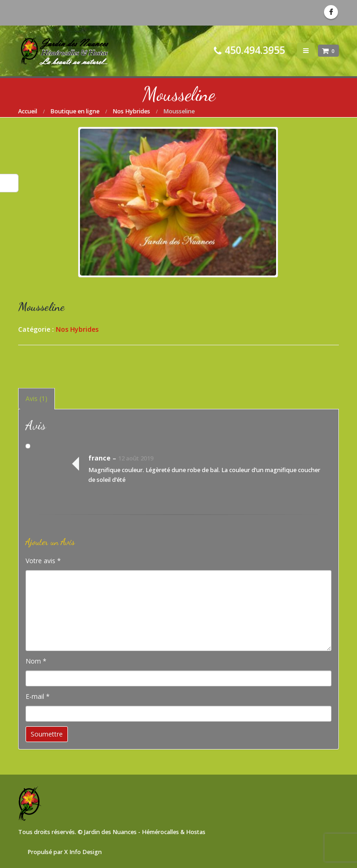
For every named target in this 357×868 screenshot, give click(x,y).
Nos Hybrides (77, 329)
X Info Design (83, 852)
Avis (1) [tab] (36, 398)
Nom (36, 661)
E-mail (38, 696)
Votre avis (43, 561)
